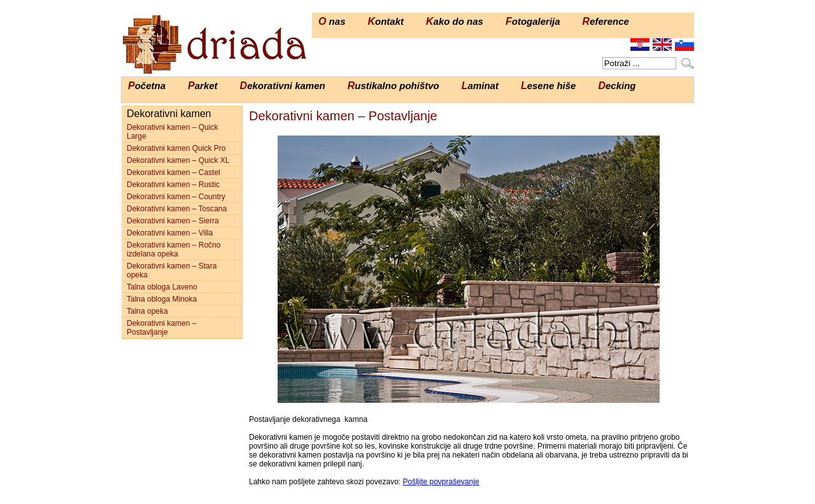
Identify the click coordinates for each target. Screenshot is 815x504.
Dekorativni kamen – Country (176, 197)
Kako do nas (455, 21)
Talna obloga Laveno (162, 287)
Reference (606, 21)
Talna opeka (147, 311)
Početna (147, 86)
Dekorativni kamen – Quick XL (178, 160)
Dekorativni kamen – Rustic (173, 185)
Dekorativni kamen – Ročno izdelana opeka (174, 249)
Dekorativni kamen (283, 86)
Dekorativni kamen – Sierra (173, 221)
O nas (332, 21)
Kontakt (386, 21)
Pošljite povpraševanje (441, 482)
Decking (617, 86)
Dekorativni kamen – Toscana (177, 209)
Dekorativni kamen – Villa (170, 233)
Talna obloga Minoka (162, 299)
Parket (203, 86)
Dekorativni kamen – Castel (174, 172)
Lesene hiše (549, 86)
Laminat (480, 86)
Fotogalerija (533, 21)
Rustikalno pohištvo (393, 86)
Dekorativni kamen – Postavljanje (161, 328)
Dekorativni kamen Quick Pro (176, 148)
